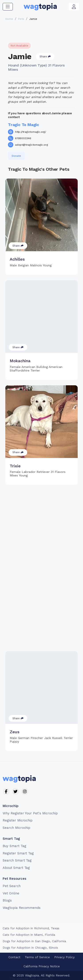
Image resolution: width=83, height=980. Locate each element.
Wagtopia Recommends (22, 908)
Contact (14, 957)
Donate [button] (16, 156)
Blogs (7, 900)
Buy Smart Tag (14, 846)
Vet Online (11, 893)
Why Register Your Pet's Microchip (30, 813)
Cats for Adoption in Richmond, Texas (31, 928)
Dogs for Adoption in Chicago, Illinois (30, 948)
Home (9, 19)
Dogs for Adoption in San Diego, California (34, 941)
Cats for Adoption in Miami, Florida (29, 935)
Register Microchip (18, 820)
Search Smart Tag (17, 860)
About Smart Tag (16, 868)
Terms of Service (37, 957)
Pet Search (12, 886)
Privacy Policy (64, 957)
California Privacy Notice (42, 966)
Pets (21, 19)
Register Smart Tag (18, 853)
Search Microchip (16, 828)
